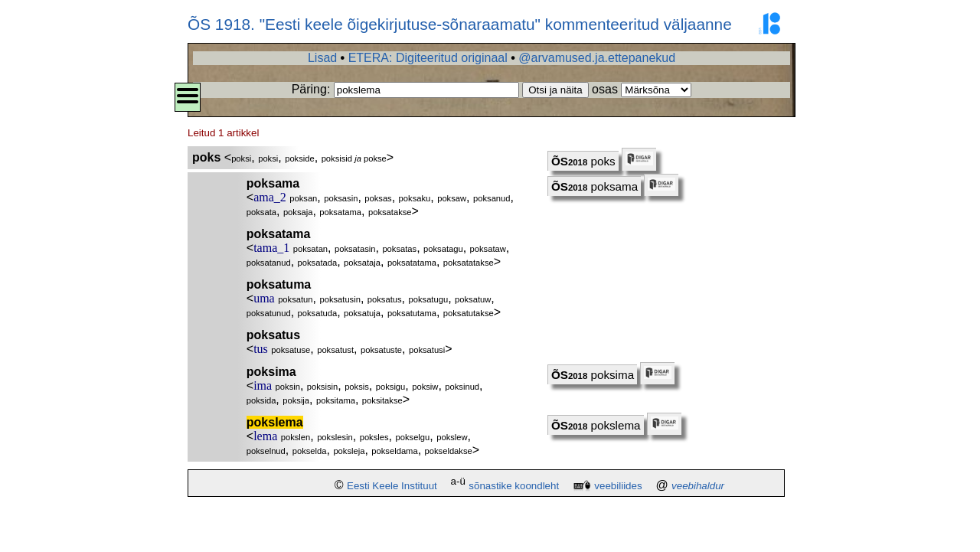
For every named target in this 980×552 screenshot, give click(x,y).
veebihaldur (698, 486)
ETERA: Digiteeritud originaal (428, 58)
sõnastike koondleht (514, 486)
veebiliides (618, 486)
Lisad (322, 58)
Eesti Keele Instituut (392, 486)
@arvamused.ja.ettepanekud (597, 58)
